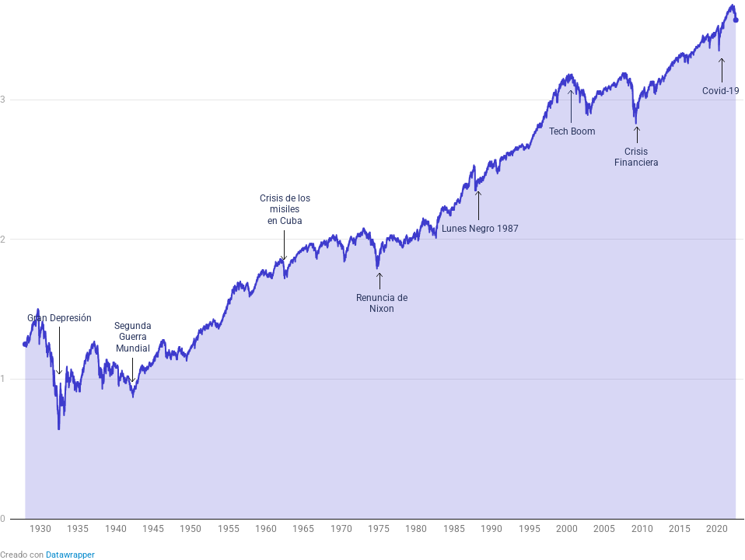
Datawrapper (70, 555)
